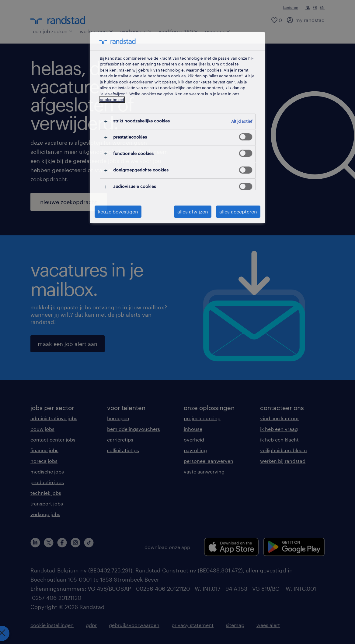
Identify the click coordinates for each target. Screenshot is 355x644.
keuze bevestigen (118, 211)
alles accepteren (238, 211)
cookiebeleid (112, 100)
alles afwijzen (193, 211)
